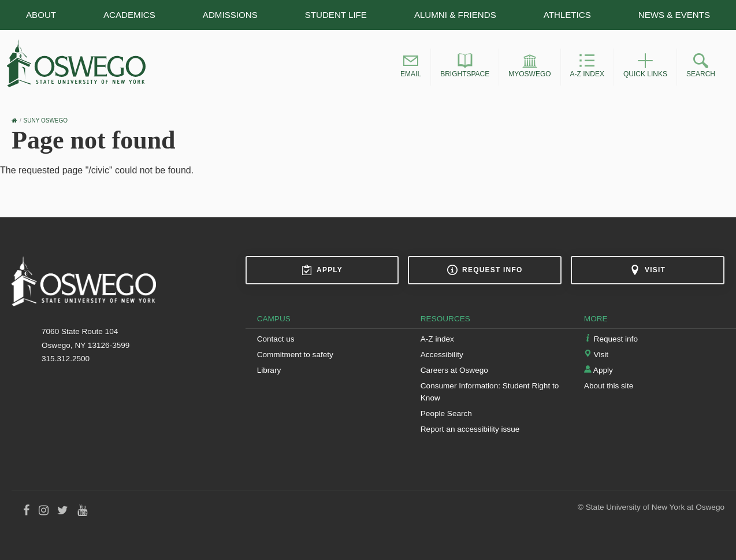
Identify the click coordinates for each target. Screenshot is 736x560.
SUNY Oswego (46, 120)
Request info (485, 270)
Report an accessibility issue (470, 429)
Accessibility (442, 355)
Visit (648, 270)
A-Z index (437, 339)
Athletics (567, 15)
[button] (411, 67)
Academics (129, 15)
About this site (609, 386)
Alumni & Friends (455, 15)
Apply (322, 270)
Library (269, 370)
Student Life (336, 15)
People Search (446, 413)
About (41, 15)
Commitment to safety (295, 355)
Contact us (276, 339)
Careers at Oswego (454, 370)
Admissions (230, 15)
